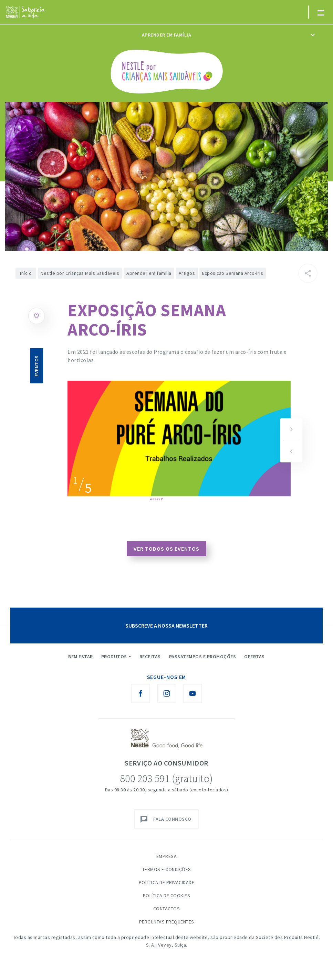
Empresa (167, 856)
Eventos (37, 366)
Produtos (114, 657)
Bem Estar (81, 657)
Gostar (37, 316)
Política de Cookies (167, 896)
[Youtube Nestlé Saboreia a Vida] (192, 693)
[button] (291, 429)
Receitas (150, 657)
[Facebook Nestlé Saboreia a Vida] (141, 693)
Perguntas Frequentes (167, 922)
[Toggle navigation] (321, 12)
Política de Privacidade (167, 882)
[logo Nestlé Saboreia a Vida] (26, 12)
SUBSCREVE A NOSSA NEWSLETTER (166, 626)
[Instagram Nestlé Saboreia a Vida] (167, 693)
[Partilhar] (308, 273)
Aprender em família (167, 35)
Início (26, 273)
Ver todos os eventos (166, 549)
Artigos (187, 273)
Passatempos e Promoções (203, 657)
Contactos (167, 909)
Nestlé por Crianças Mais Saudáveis (80, 273)
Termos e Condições (167, 869)
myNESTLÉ (288, 15)
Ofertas (254, 657)
